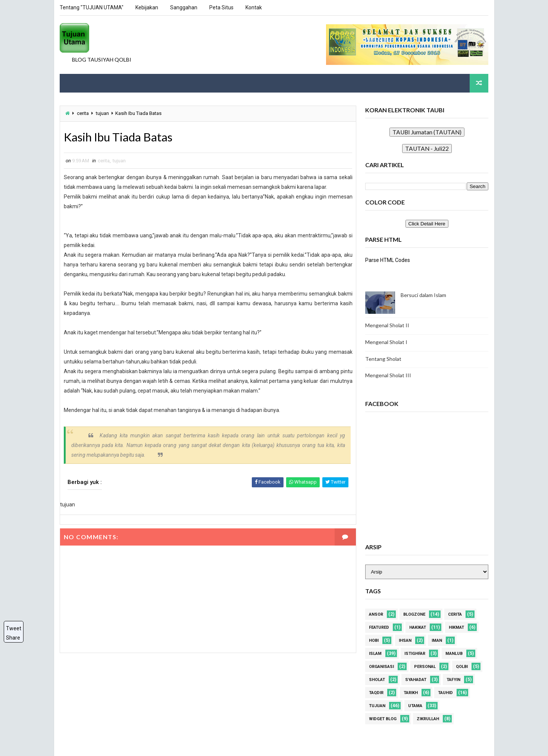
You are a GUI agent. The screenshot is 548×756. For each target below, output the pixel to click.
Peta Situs (221, 7)
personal (425, 667)
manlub (454, 654)
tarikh (411, 693)
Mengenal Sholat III (389, 375)
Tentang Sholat (384, 358)
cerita (83, 113)
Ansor (376, 614)
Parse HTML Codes (388, 260)
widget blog (383, 719)
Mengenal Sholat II (388, 325)
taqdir (377, 693)
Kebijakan (147, 7)
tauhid (446, 693)
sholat (377, 680)
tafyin (454, 680)
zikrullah (428, 719)
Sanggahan (184, 7)
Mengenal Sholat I (387, 342)
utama (416, 706)
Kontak (254, 7)
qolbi (462, 667)
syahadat (416, 680)
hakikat (418, 627)
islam (376, 654)
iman (437, 641)
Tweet (14, 628)
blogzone (415, 614)
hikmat (457, 627)
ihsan (405, 641)
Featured (379, 627)
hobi (374, 641)
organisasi (382, 667)
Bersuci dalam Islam (424, 295)
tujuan (102, 113)
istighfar (415, 654)
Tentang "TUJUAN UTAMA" (92, 7)
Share (13, 638)
